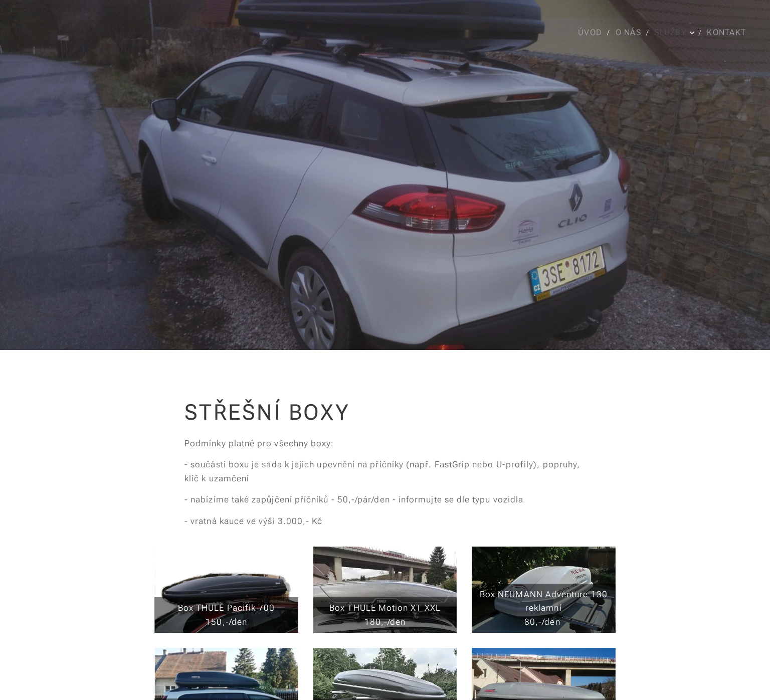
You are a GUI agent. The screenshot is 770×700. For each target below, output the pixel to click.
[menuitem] (592, 33)
